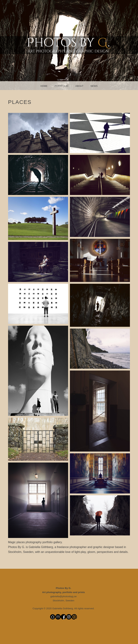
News (94, 86)
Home (44, 86)
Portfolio (61, 86)
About (79, 86)
